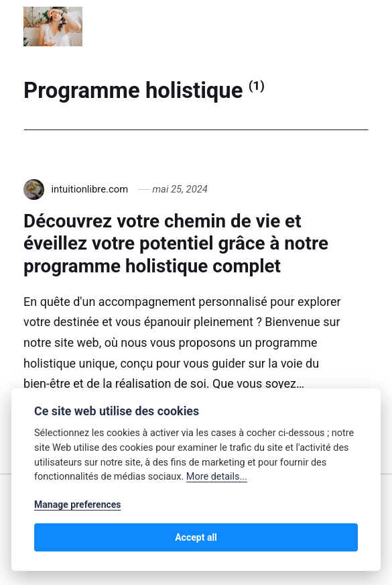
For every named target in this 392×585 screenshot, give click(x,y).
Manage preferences (78, 504)
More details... (217, 477)
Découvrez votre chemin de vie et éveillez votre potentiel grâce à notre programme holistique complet (176, 244)
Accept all (196, 537)
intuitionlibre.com (89, 189)
